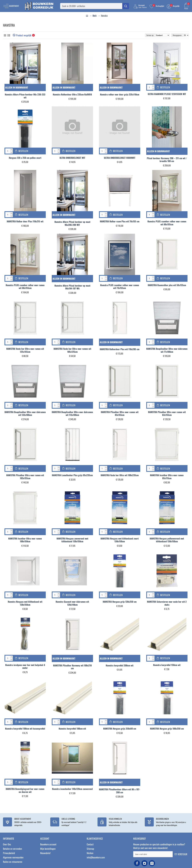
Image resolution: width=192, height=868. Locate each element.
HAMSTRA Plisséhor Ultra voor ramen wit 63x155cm (167, 414)
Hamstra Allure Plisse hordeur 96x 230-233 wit (25, 96)
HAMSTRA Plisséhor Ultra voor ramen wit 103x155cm (25, 477)
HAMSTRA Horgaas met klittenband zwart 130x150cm (120, 540)
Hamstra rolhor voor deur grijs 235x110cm (120, 95)
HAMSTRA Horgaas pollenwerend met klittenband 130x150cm (167, 540)
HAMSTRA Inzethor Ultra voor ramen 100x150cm (25, 540)
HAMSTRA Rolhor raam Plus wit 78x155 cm (120, 221)
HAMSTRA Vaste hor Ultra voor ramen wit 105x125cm (72, 350)
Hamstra (104, 15)
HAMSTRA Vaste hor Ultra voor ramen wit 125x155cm (25, 350)
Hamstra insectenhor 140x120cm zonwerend (72, 789)
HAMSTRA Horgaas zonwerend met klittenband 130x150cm (72, 540)
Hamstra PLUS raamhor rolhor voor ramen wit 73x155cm (120, 287)
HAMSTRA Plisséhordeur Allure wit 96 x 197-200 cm (120, 791)
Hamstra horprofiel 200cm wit (120, 665)
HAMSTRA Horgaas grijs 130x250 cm (120, 602)
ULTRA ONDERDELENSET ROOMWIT (120, 158)
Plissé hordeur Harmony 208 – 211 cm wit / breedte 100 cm (167, 160)
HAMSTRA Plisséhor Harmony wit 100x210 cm (72, 667)
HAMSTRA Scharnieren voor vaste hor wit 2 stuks (167, 603)
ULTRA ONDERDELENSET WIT (72, 158)
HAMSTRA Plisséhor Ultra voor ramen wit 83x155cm (120, 414)
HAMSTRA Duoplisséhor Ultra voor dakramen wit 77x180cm (167, 350)
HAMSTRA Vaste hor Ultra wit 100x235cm (120, 475)
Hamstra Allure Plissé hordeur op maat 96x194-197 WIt (72, 287)
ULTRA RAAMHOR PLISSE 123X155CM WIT (167, 94)
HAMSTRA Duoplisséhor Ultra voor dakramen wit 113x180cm (72, 414)
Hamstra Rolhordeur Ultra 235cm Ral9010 (72, 95)
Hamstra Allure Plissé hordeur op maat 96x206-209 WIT (72, 223)
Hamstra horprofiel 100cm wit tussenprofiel (25, 729)
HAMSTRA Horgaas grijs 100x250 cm (167, 729)
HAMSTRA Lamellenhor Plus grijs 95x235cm (72, 475)
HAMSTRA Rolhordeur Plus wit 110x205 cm (120, 349)
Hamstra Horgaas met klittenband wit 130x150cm (25, 603)
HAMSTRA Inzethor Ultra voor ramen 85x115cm (167, 477)
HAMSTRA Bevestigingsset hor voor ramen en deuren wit (25, 790)
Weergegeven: (177, 35)
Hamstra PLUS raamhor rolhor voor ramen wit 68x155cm (25, 287)
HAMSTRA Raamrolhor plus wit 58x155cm (167, 285)
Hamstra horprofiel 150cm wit (167, 665)
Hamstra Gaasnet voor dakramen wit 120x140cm (72, 603)
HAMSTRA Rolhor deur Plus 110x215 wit (25, 221)
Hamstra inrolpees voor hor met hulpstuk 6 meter (25, 666)
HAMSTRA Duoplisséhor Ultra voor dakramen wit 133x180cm (25, 414)
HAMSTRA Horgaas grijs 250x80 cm (120, 729)
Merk (94, 15)
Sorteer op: (150, 35)
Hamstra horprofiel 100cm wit (72, 729)
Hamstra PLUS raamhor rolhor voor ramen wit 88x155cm (167, 223)
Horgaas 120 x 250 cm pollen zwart (25, 158)
